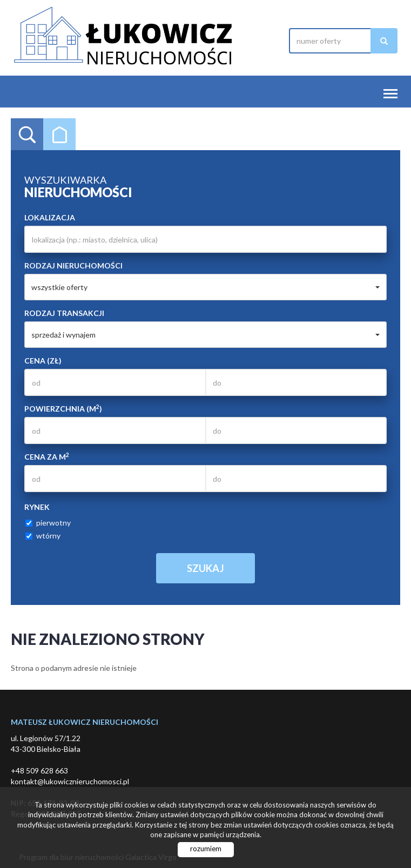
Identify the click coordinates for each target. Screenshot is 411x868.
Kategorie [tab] (59, 134)
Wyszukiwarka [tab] (27, 134)
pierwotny (48, 523)
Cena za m (47, 456)
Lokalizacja (50, 217)
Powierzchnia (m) (63, 408)
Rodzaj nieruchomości (73, 265)
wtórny (43, 536)
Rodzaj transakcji (64, 313)
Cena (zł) (43, 361)
